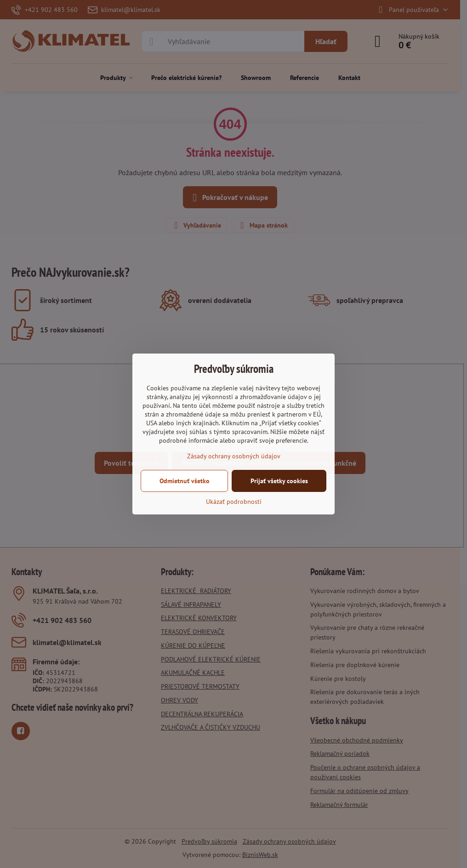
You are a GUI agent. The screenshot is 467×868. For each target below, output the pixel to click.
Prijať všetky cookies (279, 481)
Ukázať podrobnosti (234, 502)
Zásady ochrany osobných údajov (234, 456)
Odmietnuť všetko (185, 481)
